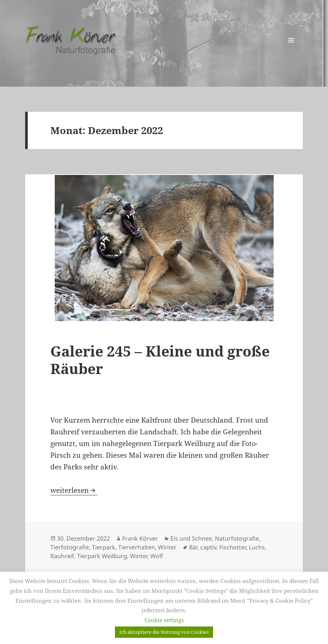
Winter (167, 547)
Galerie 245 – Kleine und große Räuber (160, 360)
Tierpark (104, 547)
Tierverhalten (137, 547)
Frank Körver (140, 538)
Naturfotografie (237, 538)
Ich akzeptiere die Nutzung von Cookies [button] (164, 632)
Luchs (257, 547)
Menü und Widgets (291, 52)
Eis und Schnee (191, 538)
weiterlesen (74, 490)
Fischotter (233, 547)
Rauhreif (62, 556)
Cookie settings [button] (164, 620)
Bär (193, 547)
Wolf (157, 556)
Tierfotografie (70, 547)
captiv (208, 547)
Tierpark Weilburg (102, 556)
